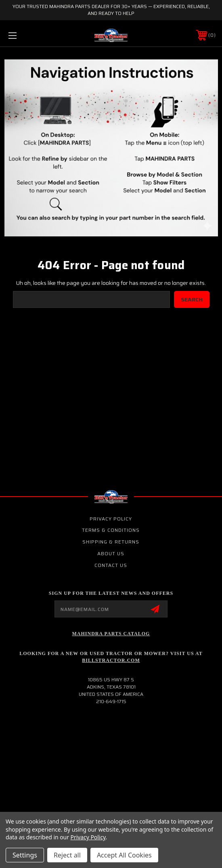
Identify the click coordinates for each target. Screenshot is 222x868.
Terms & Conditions (111, 530)
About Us (111, 553)
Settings (25, 855)
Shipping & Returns (111, 542)
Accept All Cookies (124, 855)
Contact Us (111, 565)
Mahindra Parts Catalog (111, 634)
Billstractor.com (111, 660)
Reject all (67, 855)
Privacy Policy (111, 519)
